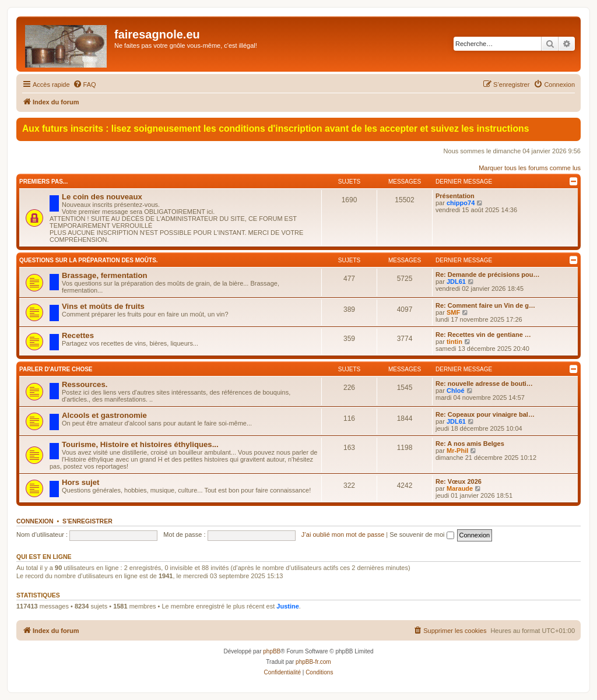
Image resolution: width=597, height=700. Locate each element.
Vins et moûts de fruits (103, 306)
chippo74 (461, 203)
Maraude (460, 488)
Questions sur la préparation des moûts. (89, 260)
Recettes (78, 335)
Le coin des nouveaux (102, 197)
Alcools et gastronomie (104, 415)
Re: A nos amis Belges (470, 444)
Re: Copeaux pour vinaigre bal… (485, 414)
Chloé (456, 391)
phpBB (272, 651)
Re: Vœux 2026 (459, 481)
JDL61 (456, 282)
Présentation (455, 196)
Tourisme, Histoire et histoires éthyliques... (140, 444)
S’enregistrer (87, 521)
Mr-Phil (457, 451)
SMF (453, 312)
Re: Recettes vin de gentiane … (483, 335)
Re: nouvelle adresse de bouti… (484, 384)
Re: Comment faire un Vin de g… (485, 305)
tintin (454, 342)
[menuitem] (85, 85)
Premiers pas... (43, 182)
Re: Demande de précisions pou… (487, 275)
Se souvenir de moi (422, 534)
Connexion (35, 521)
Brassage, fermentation (105, 275)
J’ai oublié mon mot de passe (343, 534)
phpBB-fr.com (313, 662)
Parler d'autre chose (56, 369)
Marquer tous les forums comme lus (530, 168)
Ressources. (85, 384)
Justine (288, 606)
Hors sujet (81, 482)
